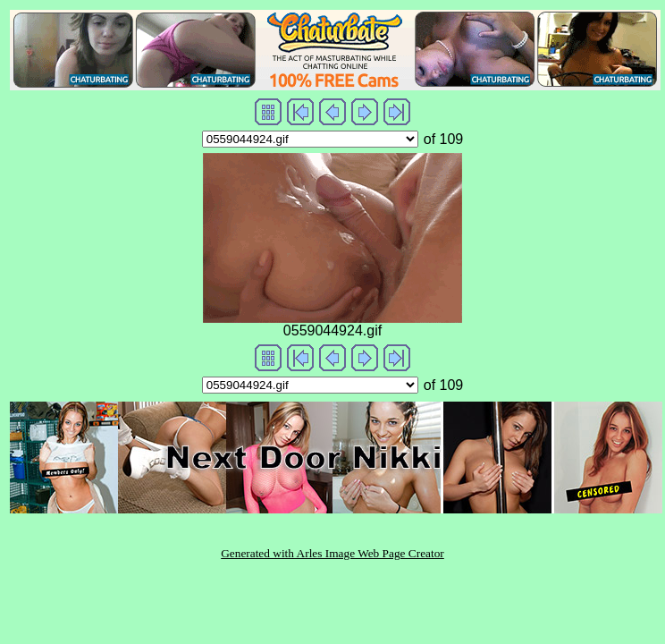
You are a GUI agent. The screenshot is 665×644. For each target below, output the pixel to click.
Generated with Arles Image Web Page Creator (332, 553)
